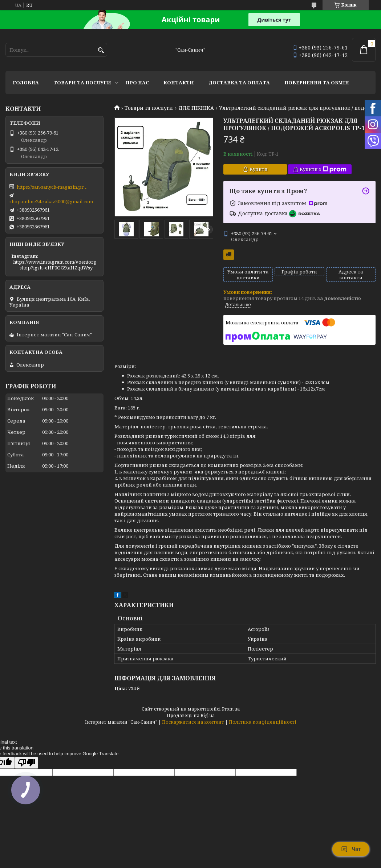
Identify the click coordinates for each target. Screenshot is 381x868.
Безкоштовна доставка (229, 255)
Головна (26, 83)
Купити (259, 169)
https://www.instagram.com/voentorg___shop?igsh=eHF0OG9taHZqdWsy (55, 265)
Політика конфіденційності (263, 722)
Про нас (137, 83)
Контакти (179, 83)
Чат (351, 849)
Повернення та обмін (317, 83)
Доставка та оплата (239, 83)
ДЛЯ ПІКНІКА (196, 108)
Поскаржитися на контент (193, 722)
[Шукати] (101, 50)
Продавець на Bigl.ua (191, 715)
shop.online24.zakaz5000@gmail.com (51, 201)
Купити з (323, 169)
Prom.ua (231, 709)
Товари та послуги (82, 83)
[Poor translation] (27, 763)
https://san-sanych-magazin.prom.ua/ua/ (53, 187)
